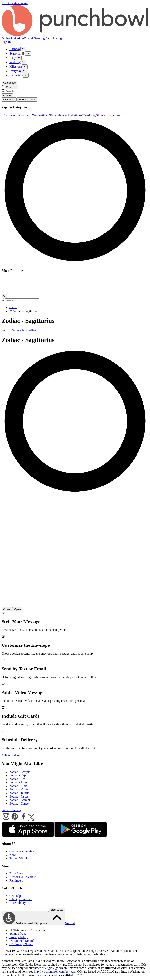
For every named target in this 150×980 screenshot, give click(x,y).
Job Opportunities (21, 899)
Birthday (15, 49)
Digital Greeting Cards (38, 38)
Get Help (15, 896)
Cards (13, 307)
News (13, 855)
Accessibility (18, 903)
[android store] (81, 836)
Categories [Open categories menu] (9, 83)
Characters (16, 75)
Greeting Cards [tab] (27, 100)
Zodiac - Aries (18, 782)
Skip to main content (15, 3)
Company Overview (22, 851)
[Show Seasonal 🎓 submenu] (28, 54)
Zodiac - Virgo (19, 789)
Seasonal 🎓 (17, 53)
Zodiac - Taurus (19, 793)
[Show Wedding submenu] (23, 62)
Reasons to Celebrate (23, 877)
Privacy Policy (19, 937)
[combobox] (22, 91)
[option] (16, 115)
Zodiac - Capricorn (21, 775)
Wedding (15, 62)
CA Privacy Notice (21, 944)
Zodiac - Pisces (19, 796)
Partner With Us (19, 858)
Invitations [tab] (9, 100)
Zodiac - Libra (18, 786)
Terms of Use (18, 934)
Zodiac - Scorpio (20, 772)
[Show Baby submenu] (19, 58)
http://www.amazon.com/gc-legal (55, 972)
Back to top (57, 916)
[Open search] (4, 296)
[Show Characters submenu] (25, 75)
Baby (13, 58)
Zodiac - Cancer (19, 803)
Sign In (6, 42)
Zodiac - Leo (17, 779)
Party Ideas (16, 873)
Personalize (29, 330)
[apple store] (28, 836)
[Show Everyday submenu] (24, 71)
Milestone (16, 67)
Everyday (15, 71)
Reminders (16, 880)
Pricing (57, 38)
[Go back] (3, 755)
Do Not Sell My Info (22, 941)
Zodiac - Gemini (20, 800)
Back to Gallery (11, 330)
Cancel (7, 95)
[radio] (18, 609)
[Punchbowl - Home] (75, 35)
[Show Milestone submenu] (25, 67)
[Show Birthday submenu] (23, 49)
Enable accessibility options (25, 918)
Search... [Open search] (11, 87)
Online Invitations (13, 38)
